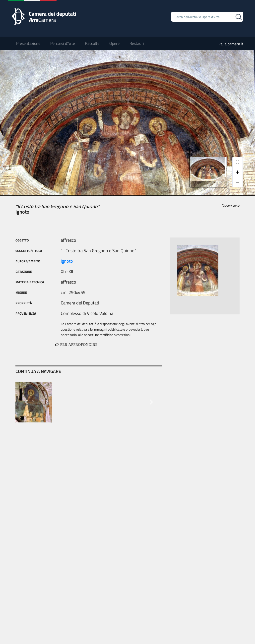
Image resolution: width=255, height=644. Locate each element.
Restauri (137, 43)
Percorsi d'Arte (63, 43)
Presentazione (28, 43)
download (231, 206)
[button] (26, 402)
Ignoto (67, 261)
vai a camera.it (231, 44)
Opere (114, 43)
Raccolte (92, 43)
